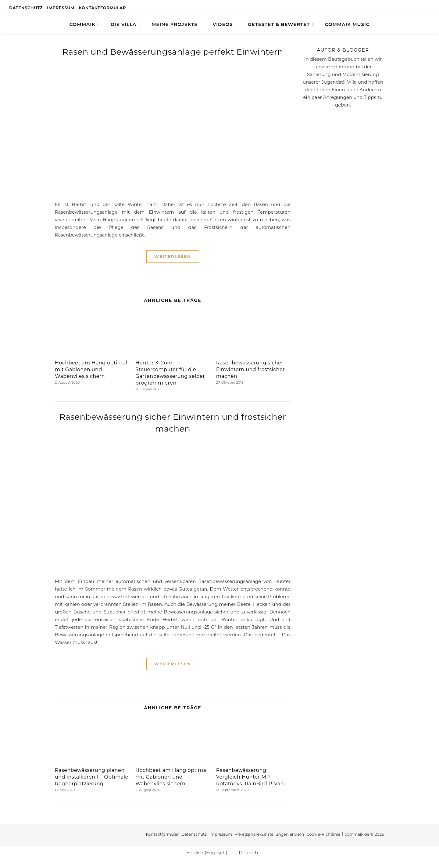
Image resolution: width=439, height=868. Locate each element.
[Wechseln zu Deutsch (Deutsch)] (246, 852)
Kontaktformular (103, 8)
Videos (223, 24)
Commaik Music (347, 24)
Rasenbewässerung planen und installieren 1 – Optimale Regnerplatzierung (92, 777)
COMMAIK (83, 24)
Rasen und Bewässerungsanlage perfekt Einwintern (173, 52)
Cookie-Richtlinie (324, 834)
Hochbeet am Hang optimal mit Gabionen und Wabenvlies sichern (91, 369)
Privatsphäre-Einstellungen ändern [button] (269, 834)
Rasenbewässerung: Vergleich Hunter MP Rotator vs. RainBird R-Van (250, 777)
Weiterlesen (173, 256)
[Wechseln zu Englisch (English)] (204, 852)
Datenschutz (26, 8)
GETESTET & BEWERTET (279, 24)
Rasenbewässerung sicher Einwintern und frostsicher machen (250, 369)
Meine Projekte (175, 24)
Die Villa (123, 24)
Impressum (61, 8)
